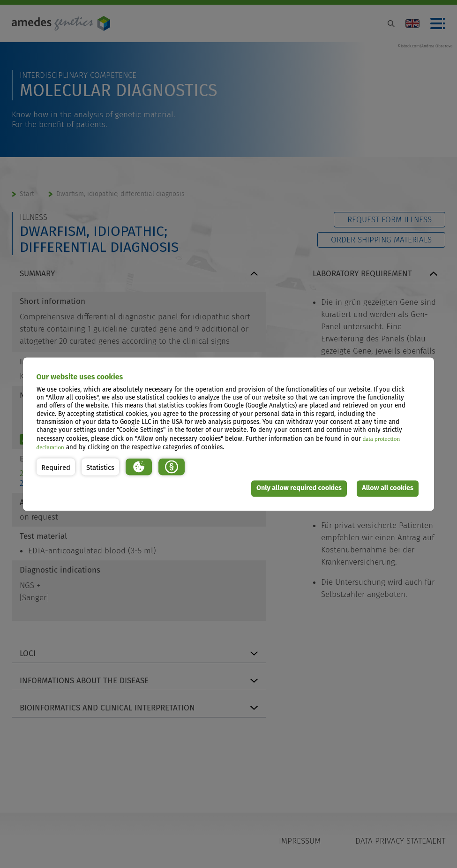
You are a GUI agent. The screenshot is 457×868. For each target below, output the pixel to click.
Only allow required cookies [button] (299, 488)
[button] (56, 467)
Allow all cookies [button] (388, 488)
